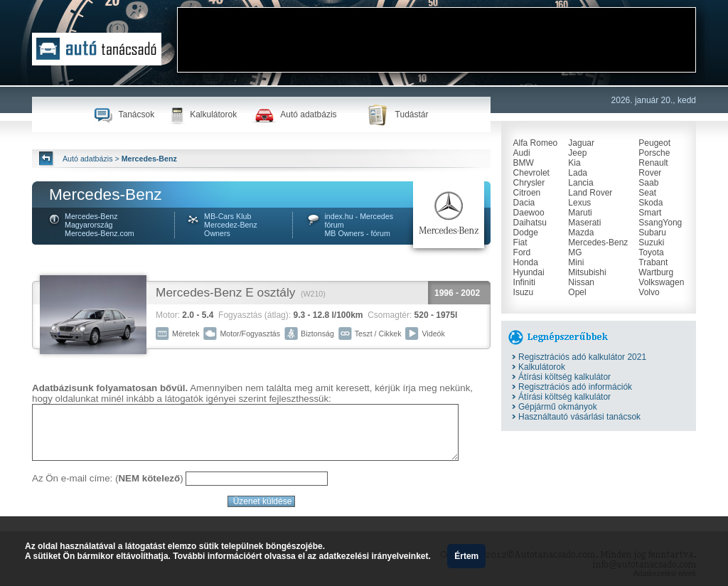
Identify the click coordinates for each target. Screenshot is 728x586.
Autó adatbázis (308, 114)
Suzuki (651, 243)
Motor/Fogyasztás (250, 334)
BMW (524, 163)
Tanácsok (136, 114)
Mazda (581, 233)
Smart (650, 213)
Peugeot (654, 143)
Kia (574, 163)
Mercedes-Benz (598, 243)
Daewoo (529, 213)
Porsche (654, 153)
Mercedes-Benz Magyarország (91, 220)
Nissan (581, 282)
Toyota (651, 252)
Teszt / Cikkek (378, 334)
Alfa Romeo (536, 143)
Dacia (524, 203)
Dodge (526, 233)
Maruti (580, 213)
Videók (433, 334)
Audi (522, 153)
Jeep (577, 153)
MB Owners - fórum (357, 233)
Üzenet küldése (262, 501)
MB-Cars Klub (227, 216)
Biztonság (317, 334)
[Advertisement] (437, 40)
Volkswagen (661, 282)
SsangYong (660, 223)
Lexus (579, 203)
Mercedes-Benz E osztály (225, 292)
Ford (522, 252)
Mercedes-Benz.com (100, 233)
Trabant (653, 262)
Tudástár (412, 114)
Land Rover (590, 193)
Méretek (186, 334)
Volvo (649, 292)
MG (575, 252)
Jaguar (581, 143)
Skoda (651, 203)
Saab (648, 183)
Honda (526, 262)
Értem (466, 556)
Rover (650, 173)
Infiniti (524, 282)
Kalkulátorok (213, 114)
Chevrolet (531, 173)
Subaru (652, 233)
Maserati (584, 223)
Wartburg (656, 272)
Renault (653, 163)
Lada (578, 173)
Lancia (580, 183)
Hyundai (529, 272)
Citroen (527, 193)
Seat (647, 193)
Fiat (520, 243)
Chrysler (529, 183)
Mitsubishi (587, 272)
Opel (577, 292)
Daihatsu (530, 223)
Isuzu (524, 292)
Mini (576, 262)
